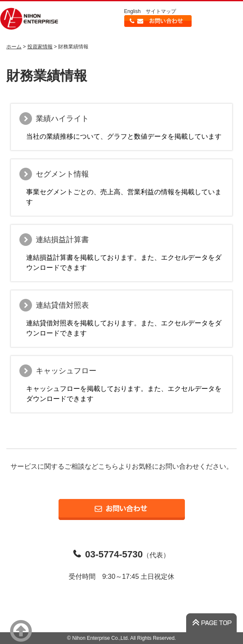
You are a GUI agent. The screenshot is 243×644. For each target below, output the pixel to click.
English (132, 11)
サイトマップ (161, 11)
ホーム (14, 47)
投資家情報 (40, 47)
